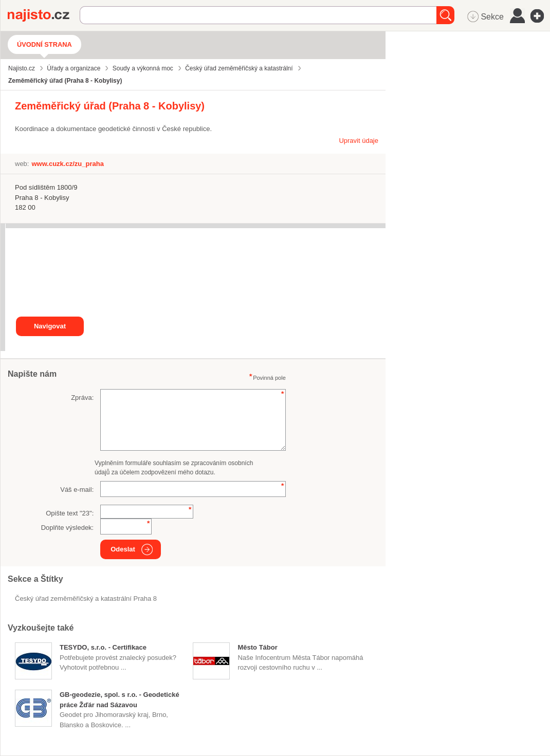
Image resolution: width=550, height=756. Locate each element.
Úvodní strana (44, 44)
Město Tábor (257, 647)
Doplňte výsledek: (68, 528)
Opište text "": (70, 513)
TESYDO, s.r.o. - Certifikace (103, 647)
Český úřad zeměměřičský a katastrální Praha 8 (86, 598)
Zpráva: (82, 398)
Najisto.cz (44, 15)
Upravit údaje (359, 141)
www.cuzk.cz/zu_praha (67, 164)
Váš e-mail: (77, 490)
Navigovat (50, 326)
